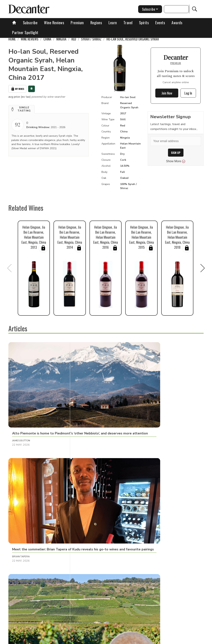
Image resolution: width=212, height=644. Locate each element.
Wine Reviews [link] (30, 39)
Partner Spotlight (25, 32)
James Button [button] (21, 397)
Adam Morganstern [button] (90, 469)
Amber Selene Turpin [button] (155, 469)
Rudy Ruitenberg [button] (152, 397)
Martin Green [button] (21, 469)
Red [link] (74, 39)
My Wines (17, 88)
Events (160, 23)
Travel (128, 23)
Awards (177, 23)
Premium (77, 23)
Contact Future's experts (77, 640)
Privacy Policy (127, 640)
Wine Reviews (54, 23)
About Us (51, 640)
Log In (188, 93)
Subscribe (30, 23)
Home (12, 39)
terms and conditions (153, 640)
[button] (22, 108)
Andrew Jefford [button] (88, 541)
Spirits (144, 23)
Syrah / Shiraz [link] (91, 39)
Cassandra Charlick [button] (26, 541)
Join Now (167, 93)
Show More (176, 161)
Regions (96, 23)
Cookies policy (105, 640)
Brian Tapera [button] (85, 397)
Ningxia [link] (61, 39)
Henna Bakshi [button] (150, 541)
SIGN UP (176, 153)
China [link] (47, 39)
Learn (113, 23)
